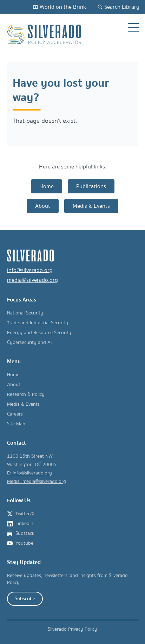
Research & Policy (26, 394)
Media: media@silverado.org (37, 482)
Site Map (16, 424)
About (43, 206)
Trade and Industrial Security (38, 323)
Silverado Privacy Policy (72, 629)
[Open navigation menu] (134, 27)
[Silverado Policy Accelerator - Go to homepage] (45, 34)
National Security (25, 313)
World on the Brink (59, 7)
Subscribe (25, 599)
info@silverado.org (30, 270)
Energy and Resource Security (39, 333)
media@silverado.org (32, 280)
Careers (15, 414)
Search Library (118, 7)
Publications (91, 186)
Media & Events (91, 206)
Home (47, 186)
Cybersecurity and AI (29, 343)
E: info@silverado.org (29, 473)
